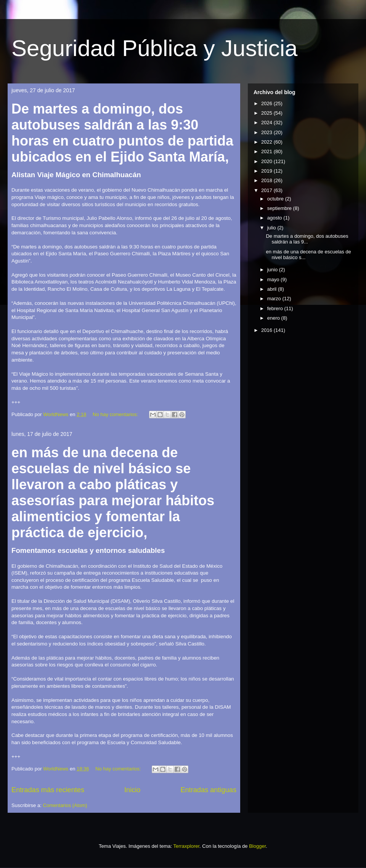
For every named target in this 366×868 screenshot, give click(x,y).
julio (272, 228)
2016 (267, 330)
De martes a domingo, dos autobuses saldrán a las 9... (307, 239)
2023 (267, 132)
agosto (275, 218)
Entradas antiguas (208, 790)
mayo (274, 279)
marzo (275, 299)
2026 (267, 103)
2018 (267, 180)
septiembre (280, 208)
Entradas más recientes (48, 790)
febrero (276, 308)
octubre (276, 199)
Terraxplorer (186, 846)
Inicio (132, 790)
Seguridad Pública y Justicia (154, 48)
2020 (267, 161)
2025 (267, 113)
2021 (267, 151)
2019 (267, 171)
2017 (267, 190)
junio (273, 270)
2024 (267, 123)
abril (273, 289)
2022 (267, 142)
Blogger (257, 846)
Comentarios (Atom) (65, 805)
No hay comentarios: (116, 414)
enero (274, 318)
